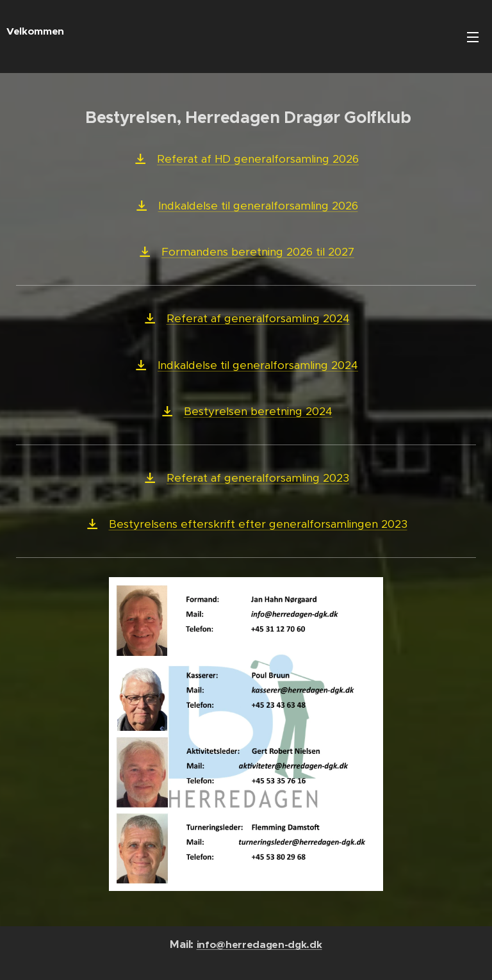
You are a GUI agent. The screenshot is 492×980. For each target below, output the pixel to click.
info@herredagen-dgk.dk (259, 945)
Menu (473, 37)
